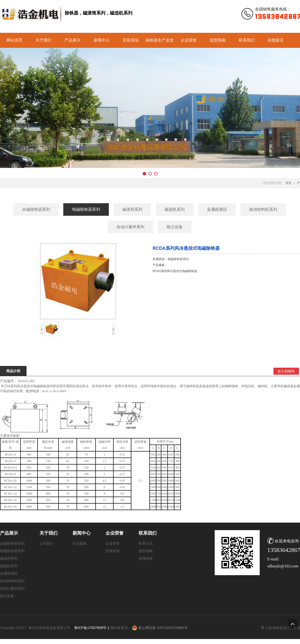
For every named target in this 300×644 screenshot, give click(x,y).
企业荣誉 (189, 40)
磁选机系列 (9, 566)
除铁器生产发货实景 (160, 43)
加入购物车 (286, 371)
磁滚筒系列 (9, 559)
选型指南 (218, 40)
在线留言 (276, 40)
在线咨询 (146, 559)
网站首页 (15, 40)
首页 (288, 183)
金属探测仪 (9, 574)
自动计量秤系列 (12, 589)
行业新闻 (80, 544)
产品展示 (73, 40)
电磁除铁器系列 (12, 551)
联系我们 (247, 40)
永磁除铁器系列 (12, 544)
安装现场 (131, 40)
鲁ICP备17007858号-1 (92, 628)
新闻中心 (102, 40)
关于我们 (44, 40)
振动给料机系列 (12, 581)
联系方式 (146, 544)
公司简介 (47, 544)
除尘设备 (7, 596)
